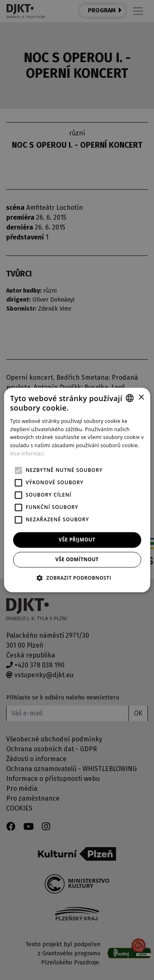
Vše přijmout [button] (77, 540)
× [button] (141, 398)
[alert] (77, 490)
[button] (77, 578)
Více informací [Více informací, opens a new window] (27, 454)
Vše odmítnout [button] (77, 560)
